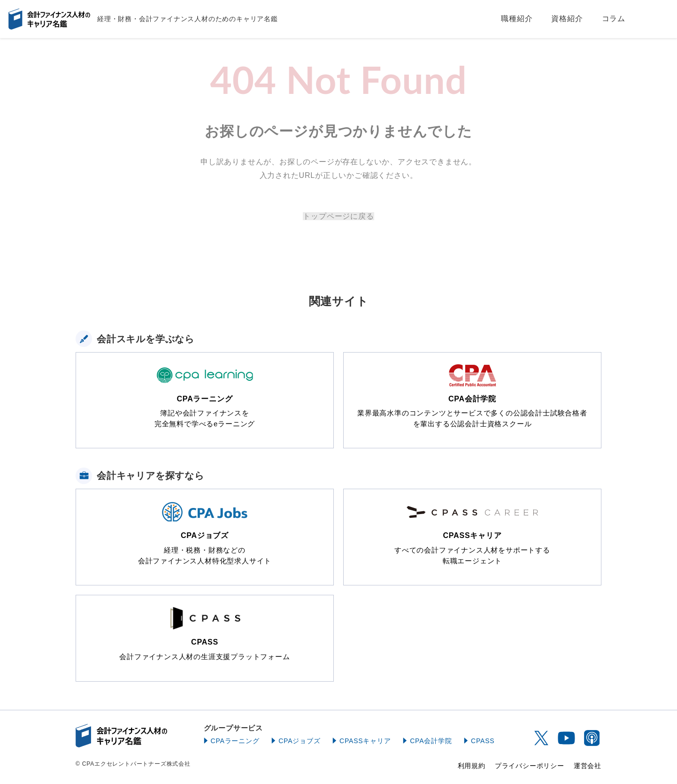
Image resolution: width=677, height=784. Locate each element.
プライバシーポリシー (530, 766)
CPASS (483, 741)
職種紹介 (517, 19)
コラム (614, 19)
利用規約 (472, 766)
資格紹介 (567, 19)
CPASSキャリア (365, 741)
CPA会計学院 (431, 741)
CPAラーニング (235, 741)
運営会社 (588, 766)
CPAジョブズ (299, 741)
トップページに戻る (338, 216)
